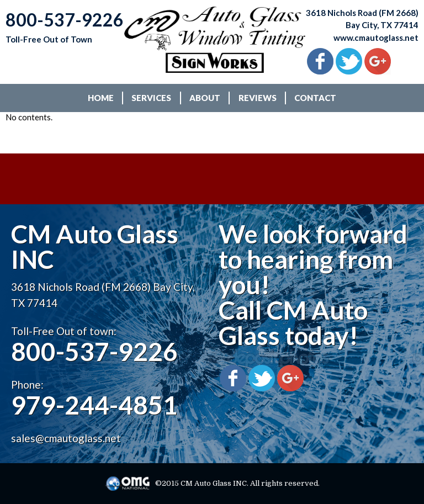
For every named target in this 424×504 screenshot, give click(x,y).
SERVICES (151, 98)
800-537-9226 (94, 351)
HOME (101, 98)
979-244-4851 (94, 405)
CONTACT (315, 98)
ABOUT (205, 98)
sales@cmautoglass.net (66, 438)
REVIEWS (258, 98)
